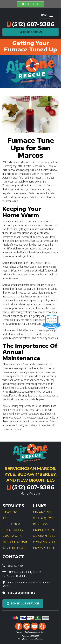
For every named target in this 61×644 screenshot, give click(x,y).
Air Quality (13, 530)
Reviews (41, 524)
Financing (42, 512)
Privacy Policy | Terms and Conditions (31, 639)
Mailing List (44, 542)
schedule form (14, 425)
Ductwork (12, 536)
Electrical (12, 524)
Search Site (44, 548)
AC (5, 518)
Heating (10, 512)
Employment (45, 530)
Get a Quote (44, 518)
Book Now (30, 32)
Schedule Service (23, 603)
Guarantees (44, 536)
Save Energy (14, 548)
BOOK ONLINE (31, 4)
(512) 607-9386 (33, 24)
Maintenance (15, 542)
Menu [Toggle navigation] (47, 15)
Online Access (31, 632)
